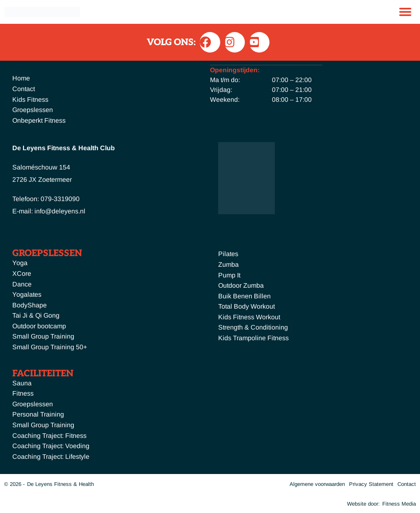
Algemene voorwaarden (317, 484)
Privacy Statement (371, 484)
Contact (407, 484)
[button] (405, 12)
